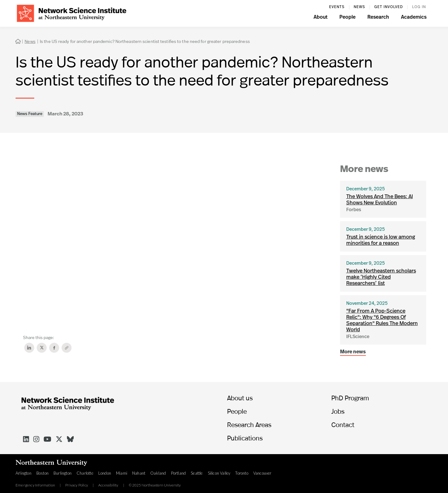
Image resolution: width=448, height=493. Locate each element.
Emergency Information (35, 485)
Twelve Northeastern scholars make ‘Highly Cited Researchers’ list (381, 277)
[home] (72, 13)
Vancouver (262, 473)
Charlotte (85, 473)
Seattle (197, 473)
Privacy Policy (77, 485)
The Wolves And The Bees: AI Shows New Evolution (380, 200)
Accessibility (108, 485)
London (105, 473)
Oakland (158, 473)
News (359, 7)
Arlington (23, 473)
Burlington (63, 473)
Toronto (242, 473)
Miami (122, 473)
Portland (179, 473)
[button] (321, 18)
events (337, 7)
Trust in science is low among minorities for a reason (381, 240)
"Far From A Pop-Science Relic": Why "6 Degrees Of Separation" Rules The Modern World (382, 321)
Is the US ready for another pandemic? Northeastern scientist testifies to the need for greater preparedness (145, 41)
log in (419, 7)
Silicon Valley (219, 473)
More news (353, 352)
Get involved (389, 7)
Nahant (139, 473)
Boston (42, 473)
